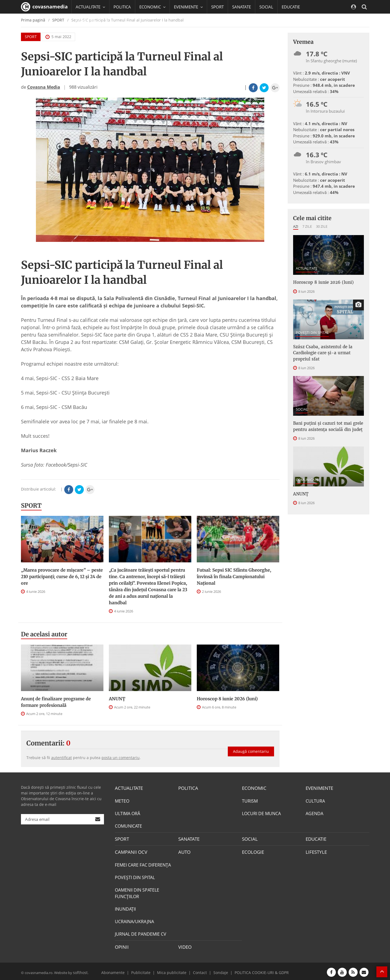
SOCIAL (266, 7)
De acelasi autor (44, 634)
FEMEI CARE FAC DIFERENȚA (143, 864)
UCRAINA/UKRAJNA (134, 920)
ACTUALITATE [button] (90, 7)
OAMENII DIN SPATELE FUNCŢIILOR (137, 892)
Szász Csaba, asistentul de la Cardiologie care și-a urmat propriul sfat (328, 352)
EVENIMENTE (319, 788)
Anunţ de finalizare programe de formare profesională (56, 702)
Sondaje (218, 970)
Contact (199, 970)
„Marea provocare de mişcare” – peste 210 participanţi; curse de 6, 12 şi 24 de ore (62, 577)
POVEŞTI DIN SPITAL (312, 332)
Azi (296, 226)
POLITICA (122, 7)
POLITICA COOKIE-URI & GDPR (256, 970)
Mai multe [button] (87, 34)
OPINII (121, 945)
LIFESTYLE (316, 851)
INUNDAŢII (125, 908)
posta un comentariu (121, 758)
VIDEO (185, 945)
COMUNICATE (307, 476)
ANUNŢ (117, 699)
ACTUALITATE (307, 268)
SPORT (217, 7)
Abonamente (121, 970)
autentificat (62, 758)
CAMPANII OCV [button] (92, 20)
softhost (80, 970)
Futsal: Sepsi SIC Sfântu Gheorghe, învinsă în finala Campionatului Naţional (234, 577)
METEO (122, 800)
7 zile (307, 226)
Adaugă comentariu (251, 748)
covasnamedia (44, 7)
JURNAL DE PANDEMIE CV (141, 933)
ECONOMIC (253, 788)
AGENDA (314, 813)
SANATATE (242, 7)
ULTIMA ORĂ (128, 813)
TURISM (250, 800)
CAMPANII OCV (130, 851)
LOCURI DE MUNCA (261, 813)
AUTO (184, 851)
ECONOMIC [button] (152, 7)
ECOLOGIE (252, 851)
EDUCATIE (291, 7)
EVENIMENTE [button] (188, 7)
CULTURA (315, 800)
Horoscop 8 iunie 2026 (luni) (227, 699)
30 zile (322, 226)
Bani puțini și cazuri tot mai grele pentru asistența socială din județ (325, 423)
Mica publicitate (174, 970)
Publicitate (146, 970)
